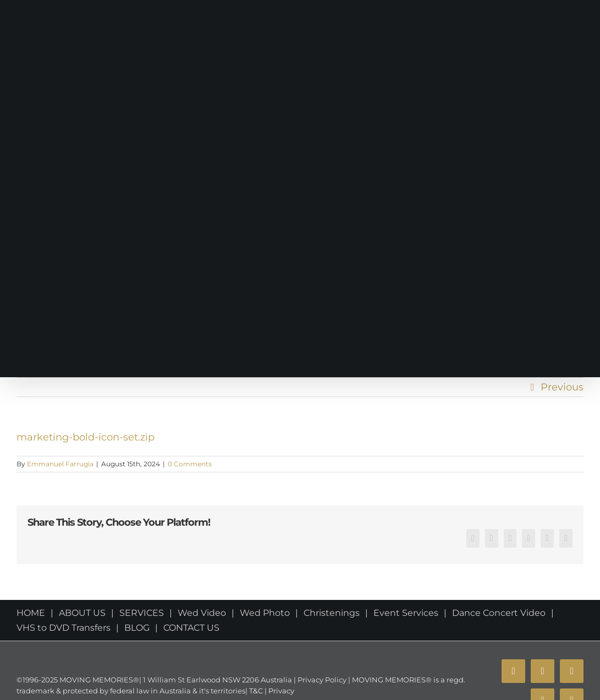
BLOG (137, 628)
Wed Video (202, 613)
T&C (255, 691)
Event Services (406, 613)
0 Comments (190, 464)
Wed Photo (265, 613)
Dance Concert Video (499, 613)
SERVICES (142, 613)
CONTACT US (191, 628)
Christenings (332, 613)
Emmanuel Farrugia (60, 464)
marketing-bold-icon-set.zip (86, 437)
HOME (31, 613)
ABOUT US (82, 613)
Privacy (280, 691)
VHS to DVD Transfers (64, 628)
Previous (562, 387)
